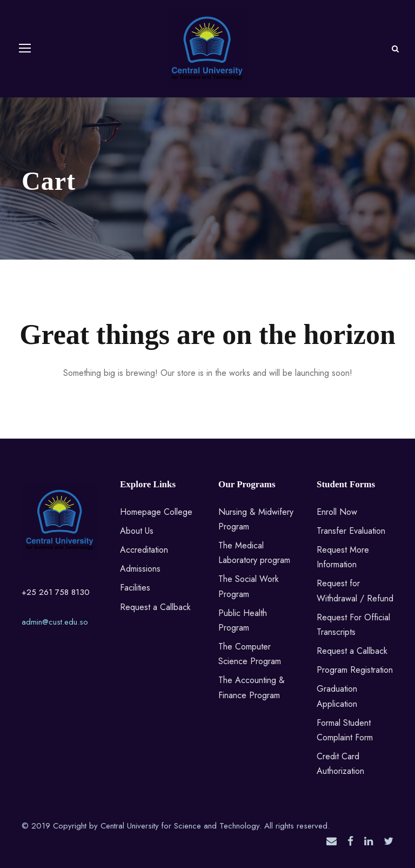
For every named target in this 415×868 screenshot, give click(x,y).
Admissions (140, 569)
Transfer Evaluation (351, 531)
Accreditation (144, 550)
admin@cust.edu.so (55, 622)
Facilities (135, 588)
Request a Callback (155, 607)
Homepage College (156, 512)
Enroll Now (337, 512)
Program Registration (355, 670)
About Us (137, 531)
